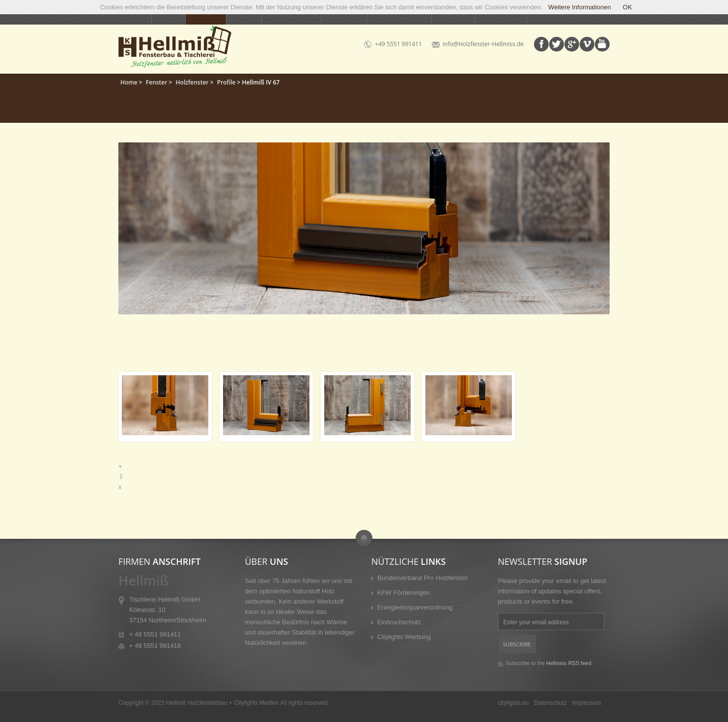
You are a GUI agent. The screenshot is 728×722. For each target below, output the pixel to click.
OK (628, 7)
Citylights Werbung (404, 637)
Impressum (587, 703)
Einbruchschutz (399, 622)
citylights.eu (514, 703)
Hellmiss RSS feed (569, 663)
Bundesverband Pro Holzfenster (422, 578)
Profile (226, 82)
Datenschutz (550, 703)
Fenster (157, 82)
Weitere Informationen (578, 7)
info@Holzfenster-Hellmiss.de (483, 44)
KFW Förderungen (404, 593)
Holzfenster (192, 82)
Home (129, 82)
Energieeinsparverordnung (415, 607)
